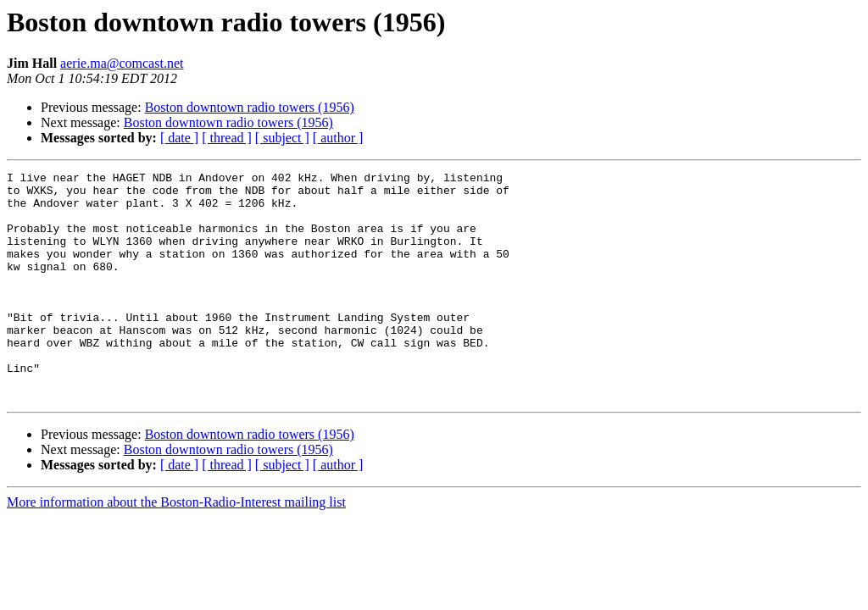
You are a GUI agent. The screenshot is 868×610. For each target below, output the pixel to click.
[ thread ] (227, 138)
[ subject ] (282, 138)
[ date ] (179, 138)
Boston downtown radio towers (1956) (250, 107)
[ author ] (338, 138)
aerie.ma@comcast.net (122, 63)
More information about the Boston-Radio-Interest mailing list (176, 548)
